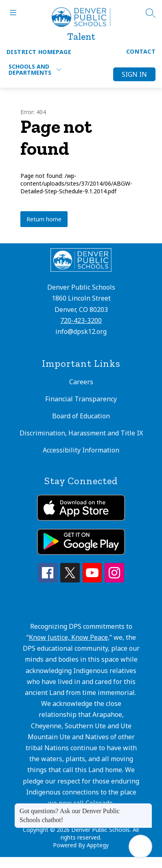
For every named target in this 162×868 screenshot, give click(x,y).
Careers (81, 382)
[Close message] (146, 807)
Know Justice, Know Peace (68, 637)
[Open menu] (13, 13)
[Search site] (151, 13)
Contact (141, 51)
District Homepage (39, 52)
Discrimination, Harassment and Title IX (81, 433)
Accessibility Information (81, 450)
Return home (44, 219)
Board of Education (81, 416)
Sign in (134, 74)
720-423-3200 (81, 320)
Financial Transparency (81, 399)
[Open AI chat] (140, 846)
